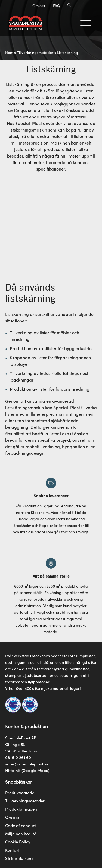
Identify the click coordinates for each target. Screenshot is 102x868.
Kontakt (12, 850)
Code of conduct (21, 825)
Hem (9, 52)
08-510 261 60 (18, 757)
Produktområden (21, 809)
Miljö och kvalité (21, 834)
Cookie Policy (18, 842)
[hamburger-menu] (86, 23)
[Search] (69, 5)
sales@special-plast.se (27, 764)
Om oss (39, 5)
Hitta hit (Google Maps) (27, 770)
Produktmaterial (20, 793)
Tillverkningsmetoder (35, 52)
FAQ (57, 5)
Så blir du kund (19, 858)
